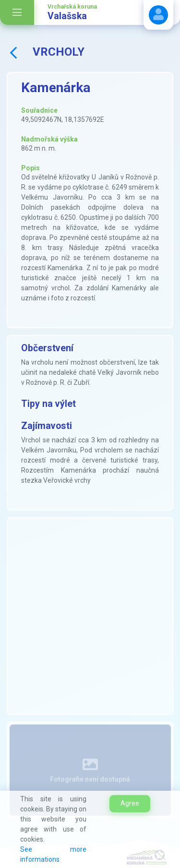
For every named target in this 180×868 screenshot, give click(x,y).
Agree (130, 803)
